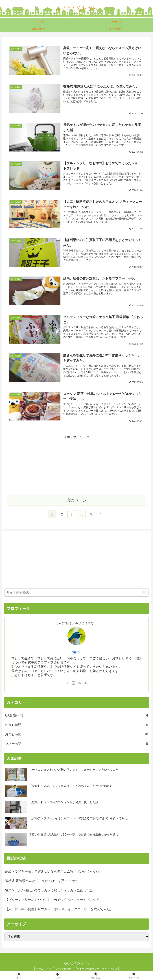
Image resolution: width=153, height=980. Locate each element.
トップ (49, 969)
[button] (145, 593)
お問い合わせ (64, 969)
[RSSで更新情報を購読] (86, 683)
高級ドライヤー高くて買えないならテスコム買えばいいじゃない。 (54, 872)
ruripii (76, 652)
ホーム (37, 969)
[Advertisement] (76, 465)
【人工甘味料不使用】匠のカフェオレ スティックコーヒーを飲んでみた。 (59, 909)
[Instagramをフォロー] (73, 683)
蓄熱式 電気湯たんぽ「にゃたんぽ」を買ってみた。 (43, 881)
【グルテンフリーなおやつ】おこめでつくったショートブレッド (52, 900)
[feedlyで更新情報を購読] (80, 683)
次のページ (77, 500)
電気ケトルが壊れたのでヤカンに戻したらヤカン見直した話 (49, 891)
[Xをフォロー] (67, 683)
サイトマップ (112, 969)
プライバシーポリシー (88, 969)
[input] (77, 593)
